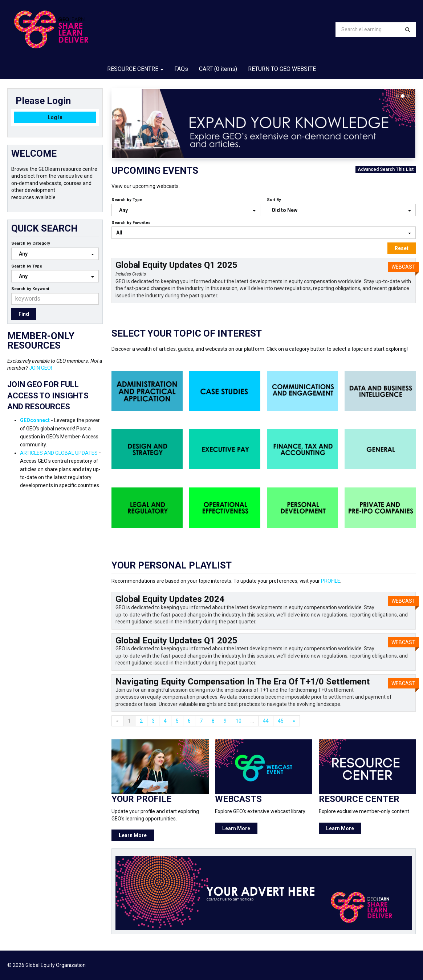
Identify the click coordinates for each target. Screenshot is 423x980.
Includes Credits (131, 274)
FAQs (181, 69)
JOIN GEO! (40, 368)
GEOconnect (35, 420)
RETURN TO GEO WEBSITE (282, 69)
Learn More (133, 835)
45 (281, 721)
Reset (402, 248)
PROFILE (331, 581)
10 (239, 721)
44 (266, 721)
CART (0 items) (218, 69)
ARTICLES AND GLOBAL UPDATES (59, 453)
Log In (55, 117)
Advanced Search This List (386, 169)
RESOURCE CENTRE (135, 69)
